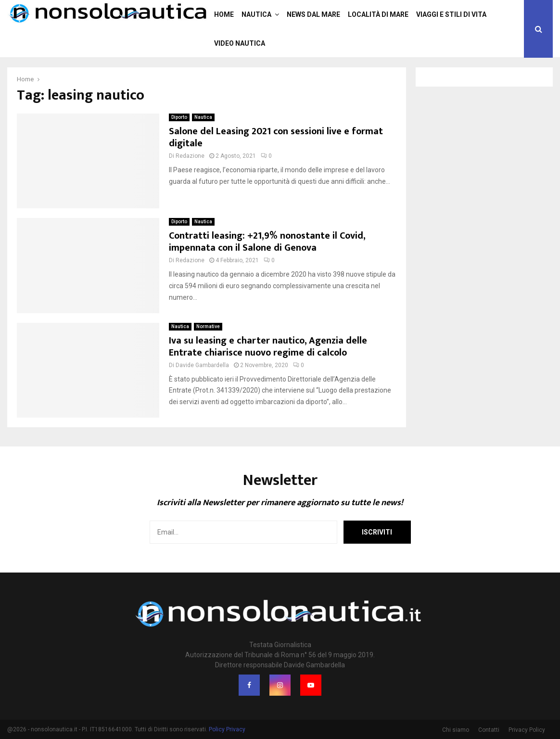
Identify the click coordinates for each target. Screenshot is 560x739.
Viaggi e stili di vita (451, 14)
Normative (208, 326)
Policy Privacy (227, 729)
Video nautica (240, 43)
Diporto (179, 117)
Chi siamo (456, 730)
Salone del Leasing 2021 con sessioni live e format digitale (276, 137)
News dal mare (313, 14)
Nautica (256, 14)
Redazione (190, 156)
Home (224, 14)
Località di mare (378, 14)
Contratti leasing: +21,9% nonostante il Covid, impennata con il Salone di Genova (267, 242)
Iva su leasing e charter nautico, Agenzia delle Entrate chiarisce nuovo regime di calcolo (268, 347)
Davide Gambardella (202, 365)
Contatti (489, 730)
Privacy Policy (527, 730)
